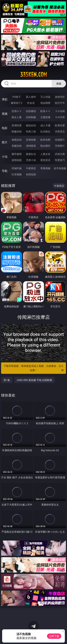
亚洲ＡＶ (17, 111)
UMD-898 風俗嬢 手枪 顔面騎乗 (35, 380)
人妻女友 (45, 154)
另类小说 (31, 160)
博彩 (5, 99)
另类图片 (60, 146)
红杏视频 (17, 174)
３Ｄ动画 (60, 111)
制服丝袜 (17, 131)
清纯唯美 (31, 146)
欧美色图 (45, 140)
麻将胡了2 (17, 103)
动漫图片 (60, 140)
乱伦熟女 (45, 131)
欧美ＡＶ (45, 111)
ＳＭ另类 (60, 117)
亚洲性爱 (17, 125)
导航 (5, 171)
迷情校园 (17, 160)
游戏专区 (60, 97)
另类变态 (60, 131)
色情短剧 (31, 174)
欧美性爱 (60, 125)
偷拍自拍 (31, 125)
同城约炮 (17, 168)
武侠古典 (60, 154)
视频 (5, 114)
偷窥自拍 (17, 140)
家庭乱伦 (31, 154)
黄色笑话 (45, 160)
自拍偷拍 (31, 111)
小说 (5, 157)
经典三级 (31, 131)
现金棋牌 (45, 103)
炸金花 (31, 103)
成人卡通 (45, 125)
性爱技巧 (60, 160)
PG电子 (17, 97)
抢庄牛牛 (60, 103)
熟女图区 (45, 146)
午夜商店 (31, 168)
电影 (5, 128)
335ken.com (34, 75)
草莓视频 (45, 168)
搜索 (59, 84)
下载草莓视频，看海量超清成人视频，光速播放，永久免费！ (34, 368)
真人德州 (31, 97)
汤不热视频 (60, 168)
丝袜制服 (31, 117)
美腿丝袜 (17, 146)
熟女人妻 (17, 117)
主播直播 (45, 117)
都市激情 (17, 154)
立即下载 (54, 636)
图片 (5, 142)
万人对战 (45, 97)
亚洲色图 (31, 140)
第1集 (7, 380)
